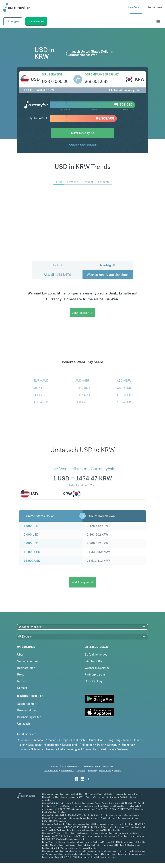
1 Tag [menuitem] (59, 182)
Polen (101, 745)
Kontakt (22, 688)
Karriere (22, 681)
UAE (61, 749)
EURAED (82, 402)
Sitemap (117, 770)
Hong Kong (113, 740)
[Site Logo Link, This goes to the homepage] (17, 7)
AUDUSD (124, 395)
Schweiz (36, 749)
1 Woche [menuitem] (72, 182)
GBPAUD (83, 395)
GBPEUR (124, 388)
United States (106, 749)
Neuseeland (69, 745)
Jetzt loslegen (82, 313)
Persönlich (134, 7)
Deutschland (96, 740)
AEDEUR (124, 381)
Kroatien (51, 740)
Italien (22, 745)
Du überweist (52, 74)
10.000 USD (32, 552)
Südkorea (128, 745)
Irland (138, 740)
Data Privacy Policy (51, 770)
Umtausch (24, 724)
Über (20, 655)
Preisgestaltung (27, 710)
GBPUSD (83, 388)
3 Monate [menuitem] (103, 182)
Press (21, 674)
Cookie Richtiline (68, 770)
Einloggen (13, 21)
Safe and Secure (105, 770)
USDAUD (41, 388)
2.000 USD (31, 535)
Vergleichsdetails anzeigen (82, 145)
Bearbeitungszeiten (29, 717)
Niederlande (51, 745)
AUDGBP (83, 381)
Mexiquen (35, 745)
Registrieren (36, 21)
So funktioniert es (96, 655)
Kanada (38, 740)
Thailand (50, 749)
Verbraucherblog (28, 661)
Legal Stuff (81, 770)
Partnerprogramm (96, 674)
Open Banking (94, 681)
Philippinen (87, 745)
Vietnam (122, 749)
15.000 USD (32, 561)
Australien (24, 740)
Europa (64, 740)
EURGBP (41, 402)
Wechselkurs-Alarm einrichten (108, 275)
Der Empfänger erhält (102, 74)
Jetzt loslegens (82, 133)
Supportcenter (26, 704)
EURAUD (41, 381)
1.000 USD (31, 526)
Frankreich (78, 740)
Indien (127, 740)
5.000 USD (31, 543)
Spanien (23, 749)
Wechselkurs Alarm (97, 668)
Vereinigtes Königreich (81, 749)
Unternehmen (153, 7)
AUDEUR (124, 402)
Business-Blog (26, 668)
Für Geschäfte (93, 661)
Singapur (113, 745)
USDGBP (41, 395)
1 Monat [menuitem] (88, 182)
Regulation (92, 770)
